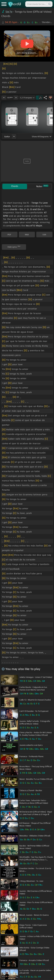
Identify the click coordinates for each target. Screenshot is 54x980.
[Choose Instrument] (14, 136)
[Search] (49, 4)
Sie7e (9, 12)
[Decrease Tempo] (4, 98)
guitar (7, 136)
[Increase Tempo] (16, 98)
